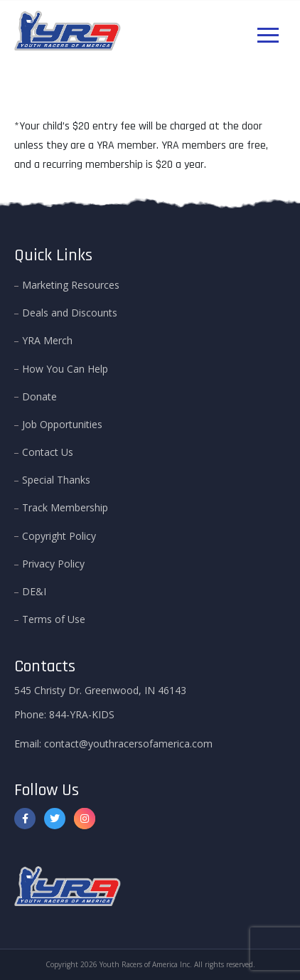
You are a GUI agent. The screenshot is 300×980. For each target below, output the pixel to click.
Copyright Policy (59, 536)
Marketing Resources (71, 285)
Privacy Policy (53, 564)
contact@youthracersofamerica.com (128, 744)
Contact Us (48, 452)
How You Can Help (65, 369)
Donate (39, 396)
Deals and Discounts (70, 313)
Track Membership (65, 507)
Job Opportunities (62, 424)
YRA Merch (47, 340)
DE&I (34, 591)
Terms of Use (54, 619)
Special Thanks (56, 480)
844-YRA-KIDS (82, 714)
